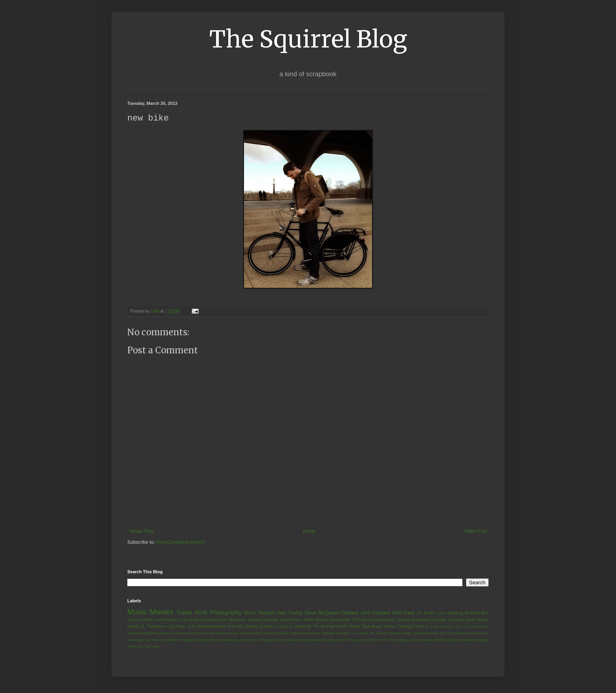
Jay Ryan (177, 627)
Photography (225, 613)
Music (137, 612)
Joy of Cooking (452, 634)
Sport (285, 620)
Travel (184, 613)
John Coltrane (375, 613)
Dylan (283, 634)
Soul (340, 640)
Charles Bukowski (412, 620)
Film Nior (312, 634)
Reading (455, 613)
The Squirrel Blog (308, 39)
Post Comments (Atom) (181, 543)
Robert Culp (176, 620)
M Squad (186, 640)
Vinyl (419, 627)
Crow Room (216, 634)
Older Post (476, 532)
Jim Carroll (379, 634)
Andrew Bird (477, 613)
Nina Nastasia (227, 640)
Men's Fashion (259, 613)
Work (201, 613)
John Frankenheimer (207, 627)
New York (154, 620)
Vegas (404, 640)
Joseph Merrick (425, 634)
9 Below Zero (452, 627)
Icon (223, 620)
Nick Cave (403, 613)
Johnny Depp (400, 634)
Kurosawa (475, 634)
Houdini (342, 634)
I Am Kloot (359, 634)
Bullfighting (149, 634)
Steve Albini (303, 620)
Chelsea (350, 613)
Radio (354, 627)
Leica (280, 627)
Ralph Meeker (274, 640)
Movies (162, 612)
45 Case (432, 627)
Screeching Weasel (303, 640)
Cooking (456, 620)
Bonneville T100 (345, 620)
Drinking (270, 634)
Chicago (439, 620)
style (156, 646)
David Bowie (477, 620)
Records (271, 620)
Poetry (296, 613)
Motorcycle (204, 640)
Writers (322, 620)
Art (419, 613)
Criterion (135, 620)
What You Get (139, 646)
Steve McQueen (322, 613)
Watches (466, 640)
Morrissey (237, 620)
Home (309, 532)
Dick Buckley (251, 634)
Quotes (255, 620)
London (171, 640)
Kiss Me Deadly (243, 627)
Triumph (405, 627)
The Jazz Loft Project (363, 640)
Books (430, 613)
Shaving (328, 640)
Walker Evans (446, 640)
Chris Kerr (181, 634)
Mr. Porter (316, 627)
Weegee (482, 640)
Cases (165, 634)
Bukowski (385, 620)
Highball (328, 634)
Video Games (422, 640)
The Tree (390, 640)
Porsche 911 (250, 640)
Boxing (369, 620)
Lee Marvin (154, 640)
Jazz (282, 613)
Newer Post (141, 532)
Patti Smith (337, 627)
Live (442, 613)
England (296, 634)
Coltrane (198, 634)
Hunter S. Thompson (147, 627)
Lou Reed (296, 627)
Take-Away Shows (379, 627)
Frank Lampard (203, 620)
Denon (233, 634)
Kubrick (266, 627)
